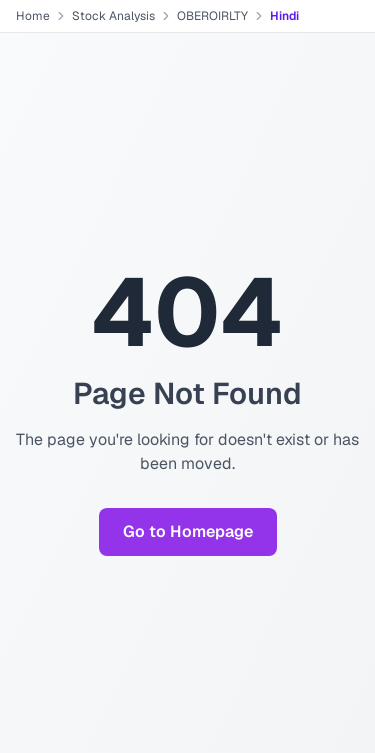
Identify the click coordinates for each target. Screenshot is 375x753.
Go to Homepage (188, 531)
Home (33, 16)
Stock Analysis (113, 16)
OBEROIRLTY (212, 16)
